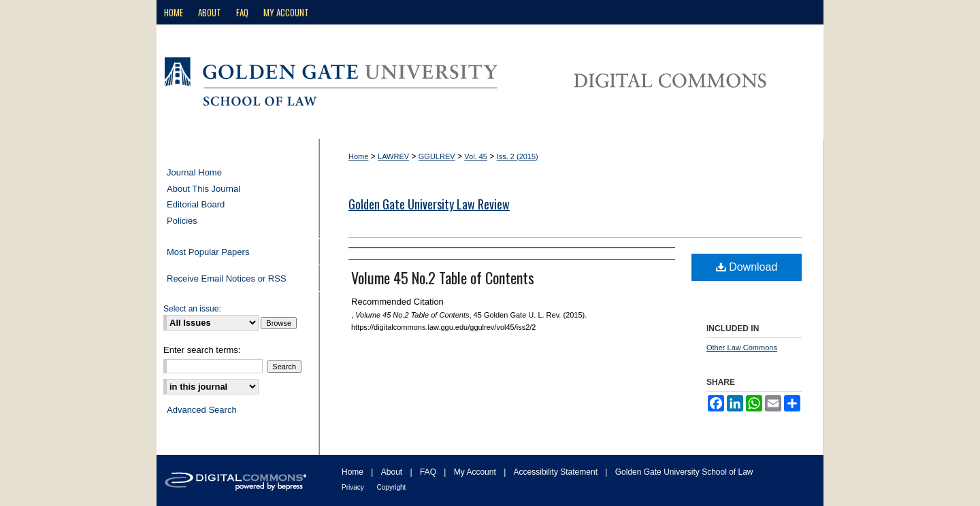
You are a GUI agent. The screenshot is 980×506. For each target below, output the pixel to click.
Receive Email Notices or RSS (227, 279)
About (393, 472)
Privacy (354, 487)
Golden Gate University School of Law (684, 472)
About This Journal (203, 189)
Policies (182, 221)
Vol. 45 (476, 156)
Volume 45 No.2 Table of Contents (443, 277)
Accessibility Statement (557, 472)
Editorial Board (196, 204)
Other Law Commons (742, 348)
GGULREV (437, 156)
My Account (476, 472)
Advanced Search (202, 410)
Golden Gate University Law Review (429, 204)
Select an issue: (192, 309)
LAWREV (393, 156)
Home (358, 156)
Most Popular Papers (208, 252)
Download (747, 267)
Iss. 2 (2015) (518, 156)
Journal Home (194, 172)
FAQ (429, 472)
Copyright (392, 487)
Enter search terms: (202, 350)
